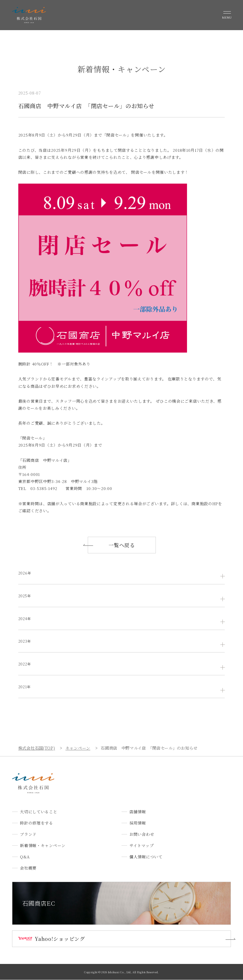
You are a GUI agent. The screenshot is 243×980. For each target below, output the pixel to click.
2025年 (25, 596)
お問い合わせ (142, 834)
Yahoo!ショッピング (60, 939)
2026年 (25, 573)
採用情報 (138, 823)
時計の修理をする (37, 823)
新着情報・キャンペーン (43, 845)
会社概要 (28, 868)
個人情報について (146, 857)
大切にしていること (39, 812)
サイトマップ (141, 845)
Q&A (25, 857)
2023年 (25, 641)
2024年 (25, 618)
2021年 (25, 687)
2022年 (25, 664)
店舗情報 (138, 812)
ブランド (28, 834)
